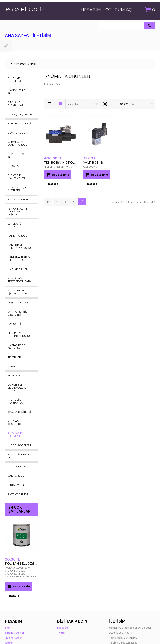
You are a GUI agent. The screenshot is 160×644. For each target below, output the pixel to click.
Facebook (63, 601)
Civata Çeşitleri (17, 391)
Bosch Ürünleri (17, 118)
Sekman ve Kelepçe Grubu (19, 320)
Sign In (9, 601)
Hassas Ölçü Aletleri (15, 180)
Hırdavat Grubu (17, 459)
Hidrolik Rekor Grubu (17, 430)
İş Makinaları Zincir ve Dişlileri (20, 201)
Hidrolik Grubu (17, 419)
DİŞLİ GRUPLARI (16, 288)
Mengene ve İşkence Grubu (17, 277)
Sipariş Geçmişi (14, 606)
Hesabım (91, 10)
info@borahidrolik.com (131, 621)
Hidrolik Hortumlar (20, 382)
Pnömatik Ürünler (19, 410)
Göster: (124, 104)
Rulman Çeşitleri (18, 401)
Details (14, 569)
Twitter (61, 606)
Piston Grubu (16, 440)
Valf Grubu (15, 449)
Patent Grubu (16, 468)
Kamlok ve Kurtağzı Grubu (20, 232)
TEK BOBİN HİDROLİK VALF (62, 162)
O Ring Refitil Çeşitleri (16, 299)
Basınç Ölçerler (18, 108)
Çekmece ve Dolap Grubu (19, 137)
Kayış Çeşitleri (16, 309)
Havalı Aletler (17, 191)
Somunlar (14, 361)
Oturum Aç (119, 10)
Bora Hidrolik (25, 10)
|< (48, 201)
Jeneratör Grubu (18, 212)
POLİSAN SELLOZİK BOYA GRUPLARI (28, 537)
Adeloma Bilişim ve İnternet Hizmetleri (56, 637)
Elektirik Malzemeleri (16, 168)
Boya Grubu (15, 127)
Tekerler (13, 343)
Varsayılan (73, 104)
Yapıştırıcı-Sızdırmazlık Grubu (20, 372)
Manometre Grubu (19, 87)
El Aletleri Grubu (19, 148)
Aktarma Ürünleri (19, 78)
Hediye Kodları (14, 611)
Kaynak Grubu (16, 254)
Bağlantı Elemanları (15, 98)
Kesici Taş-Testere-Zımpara (19, 265)
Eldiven (12, 157)
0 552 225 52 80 (128, 616)
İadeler (9, 616)
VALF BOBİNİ (91, 162)
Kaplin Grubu (16, 221)
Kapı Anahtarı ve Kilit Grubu (18, 244)
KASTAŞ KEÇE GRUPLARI (15, 332)
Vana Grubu (15, 352)
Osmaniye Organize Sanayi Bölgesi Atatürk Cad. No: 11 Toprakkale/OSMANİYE (130, 606)
